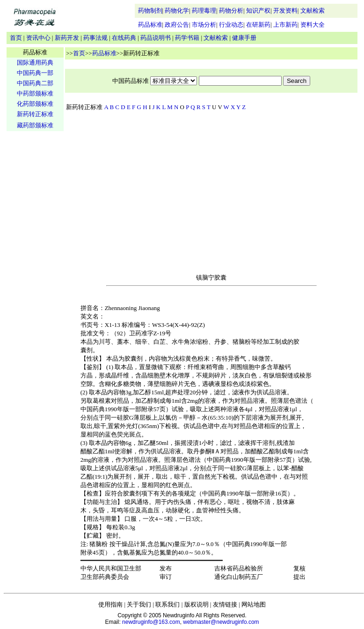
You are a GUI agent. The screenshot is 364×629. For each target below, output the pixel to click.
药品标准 (150, 25)
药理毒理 (204, 11)
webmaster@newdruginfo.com (221, 622)
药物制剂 (150, 11)
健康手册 (244, 38)
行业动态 (231, 25)
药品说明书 (156, 38)
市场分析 (204, 25)
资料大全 (313, 25)
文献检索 (313, 11)
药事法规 (95, 38)
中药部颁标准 (35, 93)
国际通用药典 (35, 63)
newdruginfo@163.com (151, 622)
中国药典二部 (35, 83)
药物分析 (231, 11)
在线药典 (124, 38)
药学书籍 (187, 38)
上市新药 (285, 25)
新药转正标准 (35, 114)
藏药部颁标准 (35, 125)
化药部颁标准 (35, 104)
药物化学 (177, 11)
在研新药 (258, 25)
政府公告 (177, 25)
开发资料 (285, 11)
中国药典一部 (35, 73)
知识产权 (258, 11)
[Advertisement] (35, 279)
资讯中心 (38, 38)
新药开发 (67, 38)
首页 (16, 38)
